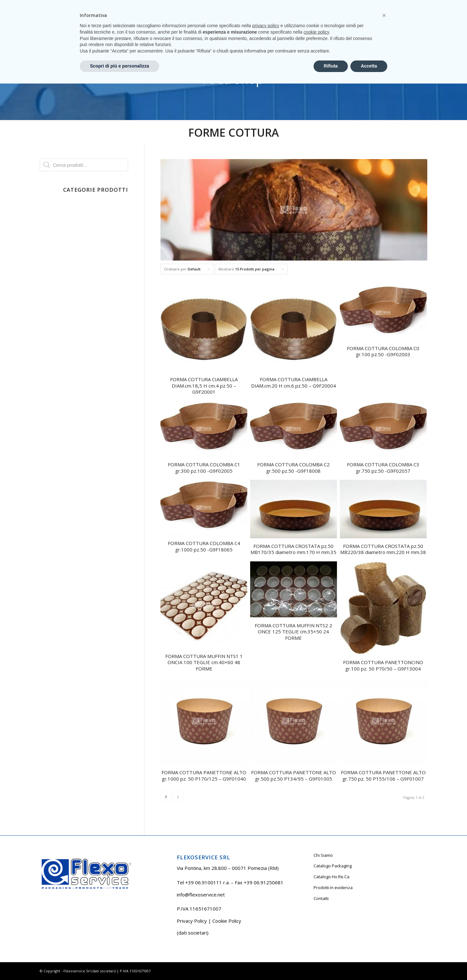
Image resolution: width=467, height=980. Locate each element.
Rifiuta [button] (331, 962)
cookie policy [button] (316, 928)
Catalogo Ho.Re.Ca (332, 877)
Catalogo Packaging (333, 866)
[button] (384, 912)
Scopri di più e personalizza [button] (119, 962)
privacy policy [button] (266, 922)
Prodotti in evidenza (333, 888)
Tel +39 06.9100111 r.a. (59, 5)
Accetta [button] (369, 962)
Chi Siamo (323, 855)
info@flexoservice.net (201, 895)
